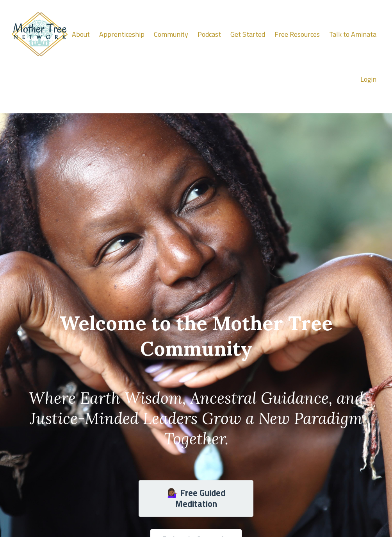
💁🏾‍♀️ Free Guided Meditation (196, 498)
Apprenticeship (122, 34)
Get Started (248, 34)
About (81, 34)
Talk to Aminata (353, 34)
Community (171, 34)
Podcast (209, 34)
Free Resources (297, 34)
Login (368, 79)
